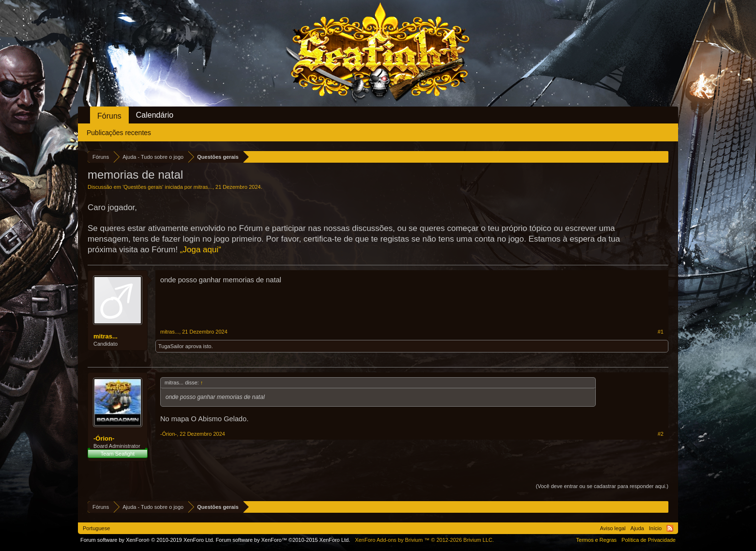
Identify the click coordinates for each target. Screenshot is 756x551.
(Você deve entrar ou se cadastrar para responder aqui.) (602, 486)
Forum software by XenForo (147, 540)
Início (655, 528)
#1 (661, 332)
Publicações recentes (119, 133)
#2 (661, 434)
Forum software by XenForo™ (283, 540)
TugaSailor (171, 346)
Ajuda (637, 528)
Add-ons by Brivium (424, 540)
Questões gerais (143, 187)
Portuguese (96, 528)
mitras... (203, 187)
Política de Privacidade (649, 540)
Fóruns (109, 116)
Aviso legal (613, 528)
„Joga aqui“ (201, 250)
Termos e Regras (596, 540)
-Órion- (104, 438)
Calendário (155, 115)
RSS (670, 528)
